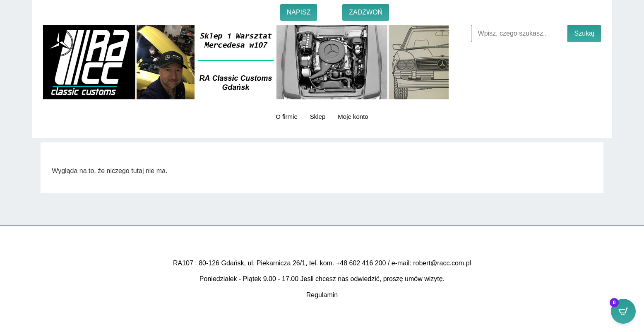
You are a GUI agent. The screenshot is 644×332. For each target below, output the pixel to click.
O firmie (287, 117)
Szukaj (584, 33)
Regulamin (322, 295)
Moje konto (353, 117)
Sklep (318, 117)
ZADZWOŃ (366, 12)
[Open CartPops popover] (623, 311)
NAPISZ (299, 12)
